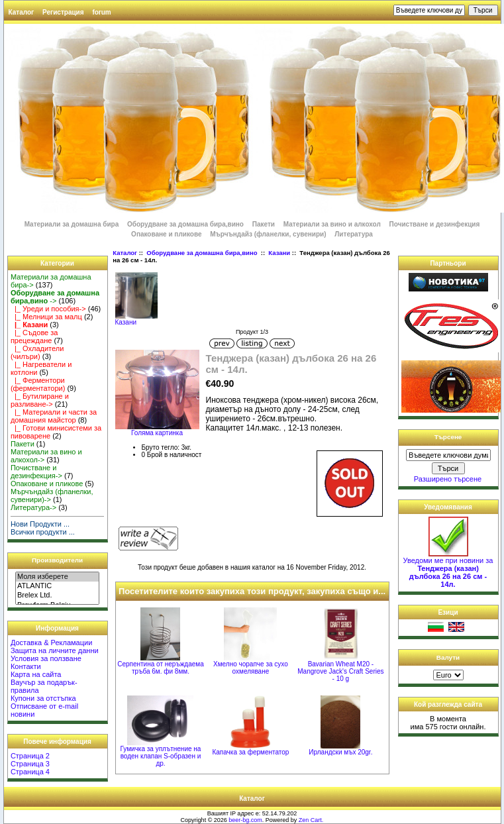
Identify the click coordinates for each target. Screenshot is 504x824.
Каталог (22, 12)
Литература (354, 234)
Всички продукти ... (43, 532)
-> (55, 297)
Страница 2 (30, 756)
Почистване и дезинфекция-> (36, 472)
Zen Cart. (311, 820)
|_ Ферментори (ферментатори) (38, 384)
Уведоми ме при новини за (448, 569)
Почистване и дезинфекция (435, 224)
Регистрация (63, 12)
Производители (57, 560)
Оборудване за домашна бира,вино (203, 253)
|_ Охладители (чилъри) (37, 352)
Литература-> (33, 507)
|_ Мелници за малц (46, 317)
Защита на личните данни (55, 650)
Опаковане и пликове (166, 234)
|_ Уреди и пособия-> (48, 309)
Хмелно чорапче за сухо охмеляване (251, 668)
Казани (279, 253)
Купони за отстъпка (43, 698)
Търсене (448, 437)
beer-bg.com (245, 820)
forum (101, 12)
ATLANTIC (57, 586)
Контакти (26, 666)
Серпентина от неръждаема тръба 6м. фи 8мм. (161, 668)
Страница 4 (30, 772)
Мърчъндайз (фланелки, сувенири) (268, 234)
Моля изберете (57, 577)
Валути (448, 657)
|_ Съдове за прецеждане (34, 336)
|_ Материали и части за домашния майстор (54, 416)
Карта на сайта (36, 674)
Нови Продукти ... (40, 524)
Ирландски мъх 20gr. (340, 752)
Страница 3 (30, 764)
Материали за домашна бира (72, 224)
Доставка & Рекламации (51, 643)
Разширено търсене (448, 479)
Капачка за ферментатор (250, 752)
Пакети (264, 224)
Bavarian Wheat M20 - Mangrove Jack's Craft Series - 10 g (340, 671)
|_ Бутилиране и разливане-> (40, 400)
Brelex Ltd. (57, 595)
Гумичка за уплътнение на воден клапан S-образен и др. (161, 756)
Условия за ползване (46, 658)
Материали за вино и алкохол (332, 224)
